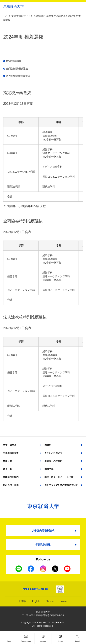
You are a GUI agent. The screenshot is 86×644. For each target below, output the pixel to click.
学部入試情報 (43, 545)
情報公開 (7, 461)
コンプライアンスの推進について (61, 485)
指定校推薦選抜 (14, 61)
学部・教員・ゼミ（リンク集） (60, 477)
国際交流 (49, 469)
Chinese (50, 601)
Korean (63, 601)
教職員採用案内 (11, 477)
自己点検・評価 (11, 485)
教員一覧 (7, 469)
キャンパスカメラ (53, 453)
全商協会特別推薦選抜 (17, 69)
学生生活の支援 (11, 453)
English (36, 601)
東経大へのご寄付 (53, 461)
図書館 (48, 445)
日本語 (23, 601)
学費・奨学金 (10, 445)
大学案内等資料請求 (43, 531)
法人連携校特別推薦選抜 (18, 76)
